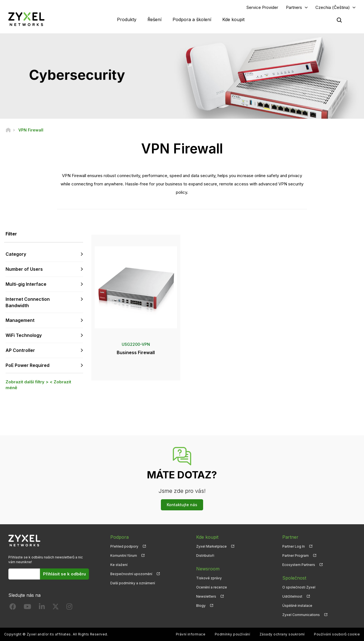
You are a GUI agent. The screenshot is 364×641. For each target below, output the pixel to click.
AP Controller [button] (20, 350)
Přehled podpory (124, 546)
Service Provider (262, 7)
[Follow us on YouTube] (27, 608)
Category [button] (16, 254)
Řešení (154, 19)
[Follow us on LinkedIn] (42, 608)
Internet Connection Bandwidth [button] (28, 302)
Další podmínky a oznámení (133, 583)
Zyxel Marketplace (211, 546)
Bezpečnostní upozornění (131, 574)
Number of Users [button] (24, 269)
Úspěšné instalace (297, 606)
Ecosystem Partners (299, 565)
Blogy (201, 606)
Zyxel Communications (301, 615)
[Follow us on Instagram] (69, 608)
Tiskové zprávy (209, 578)
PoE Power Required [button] (28, 365)
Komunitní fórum (124, 556)
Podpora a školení (192, 19)
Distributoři (205, 556)
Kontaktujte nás (182, 505)
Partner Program (296, 556)
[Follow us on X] (56, 608)
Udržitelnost (292, 596)
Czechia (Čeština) (333, 7)
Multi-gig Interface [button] (26, 284)
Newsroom (208, 569)
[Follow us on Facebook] (13, 608)
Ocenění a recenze (212, 587)
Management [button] (20, 320)
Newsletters (206, 596)
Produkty (127, 19)
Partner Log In (294, 546)
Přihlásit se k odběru (64, 574)
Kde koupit (233, 19)
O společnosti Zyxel (299, 587)
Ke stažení (119, 565)
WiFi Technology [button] (24, 335)
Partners (294, 7)
